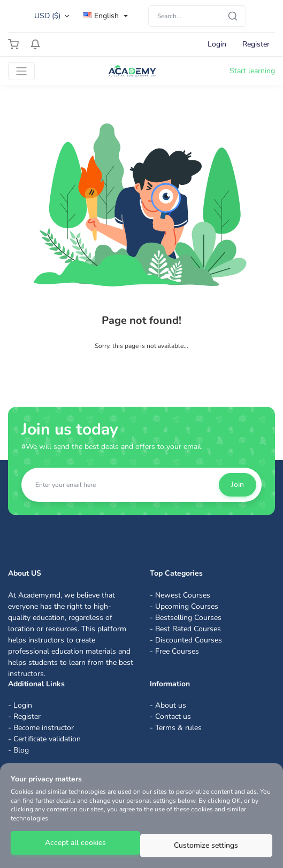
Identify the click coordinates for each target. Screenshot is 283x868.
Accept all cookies (75, 843)
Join (238, 485)
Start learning (252, 71)
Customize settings (206, 845)
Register (256, 44)
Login (217, 44)
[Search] (197, 16)
